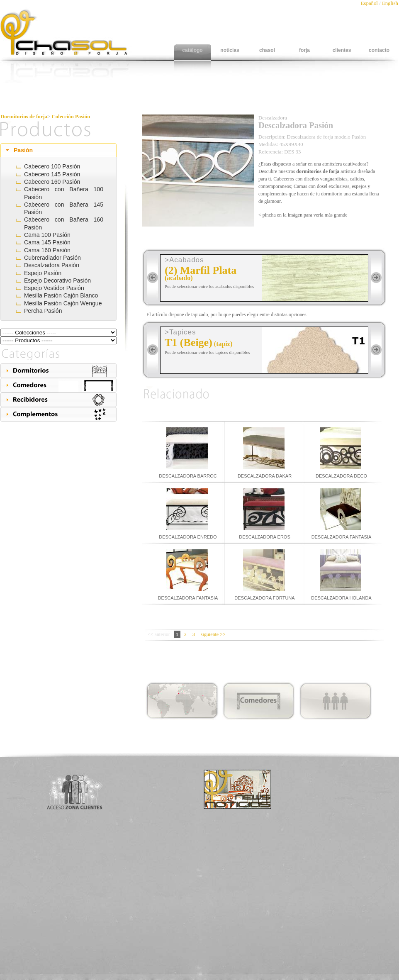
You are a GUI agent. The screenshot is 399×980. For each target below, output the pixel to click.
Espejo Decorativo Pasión (57, 280)
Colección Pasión (71, 117)
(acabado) (179, 278)
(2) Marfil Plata (201, 270)
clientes (342, 50)
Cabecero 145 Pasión (52, 174)
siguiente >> (213, 634)
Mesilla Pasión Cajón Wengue (63, 303)
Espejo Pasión (43, 273)
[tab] (58, 150)
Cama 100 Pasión (47, 235)
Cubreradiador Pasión (52, 258)
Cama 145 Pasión (47, 242)
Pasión (23, 150)
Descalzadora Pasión (52, 265)
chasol (267, 50)
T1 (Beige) (189, 343)
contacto (379, 50)
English (390, 3)
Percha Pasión (43, 311)
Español (370, 3)
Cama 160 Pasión (47, 250)
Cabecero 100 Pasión (52, 166)
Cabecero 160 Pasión (52, 182)
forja (304, 50)
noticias (230, 50)
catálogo (192, 50)
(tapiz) (223, 344)
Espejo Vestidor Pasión (54, 288)
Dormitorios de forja (24, 117)
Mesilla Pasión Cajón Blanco (61, 295)
